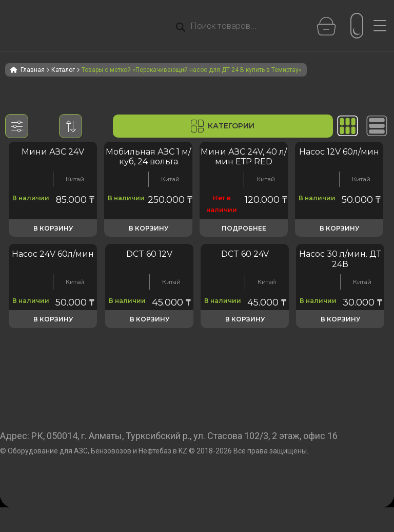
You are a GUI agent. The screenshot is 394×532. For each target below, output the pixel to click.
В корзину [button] (53, 228)
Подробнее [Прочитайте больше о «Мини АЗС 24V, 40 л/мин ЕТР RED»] (244, 228)
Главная (33, 70)
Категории (223, 126)
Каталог (63, 70)
